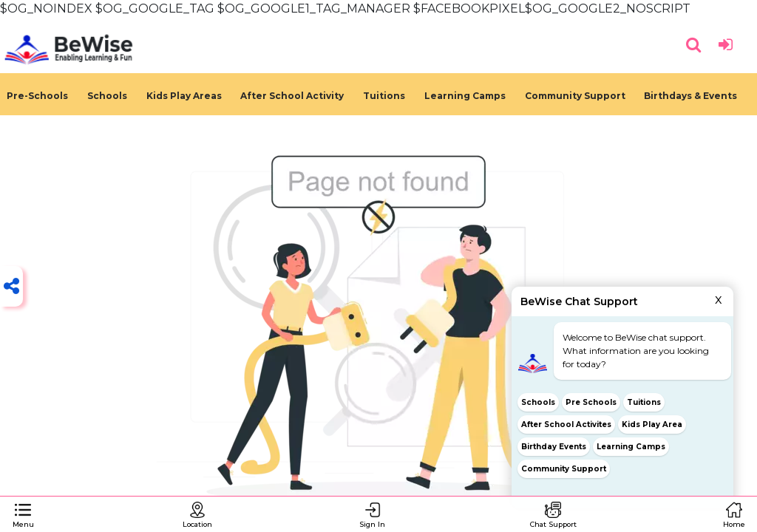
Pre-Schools (37, 96)
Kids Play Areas (184, 96)
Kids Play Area (652, 424)
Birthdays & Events (690, 96)
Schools (107, 96)
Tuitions (384, 96)
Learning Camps (465, 96)
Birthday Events (554, 447)
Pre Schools (591, 402)
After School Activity (292, 96)
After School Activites (566, 424)
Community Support (575, 96)
